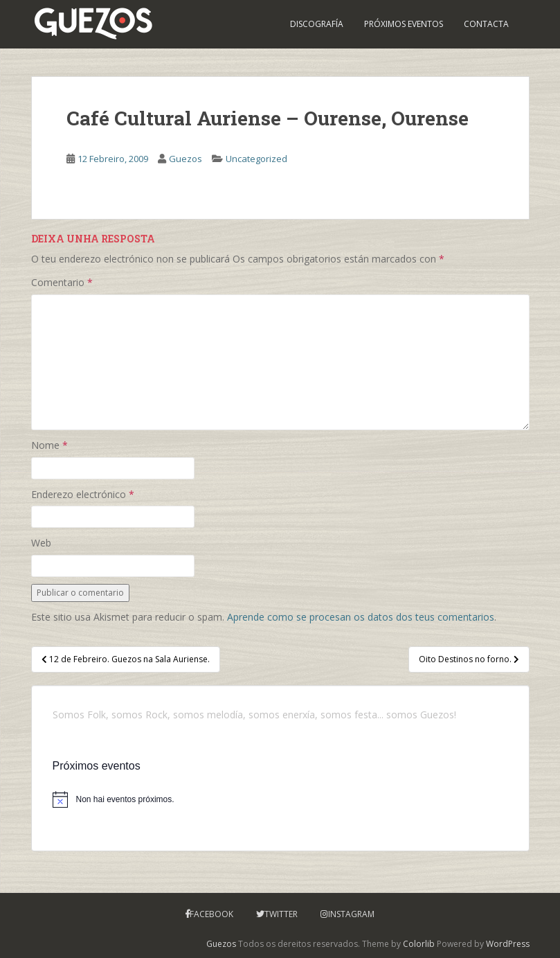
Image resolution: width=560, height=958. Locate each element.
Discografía (317, 24)
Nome (49, 445)
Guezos (186, 159)
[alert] (280, 799)
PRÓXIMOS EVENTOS (404, 24)
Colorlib (419, 944)
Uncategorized (256, 159)
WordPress (508, 944)
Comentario (62, 282)
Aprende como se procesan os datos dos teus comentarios (361, 617)
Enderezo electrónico (83, 494)
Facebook (211, 914)
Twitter (281, 914)
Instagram (351, 914)
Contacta (486, 24)
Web (41, 543)
